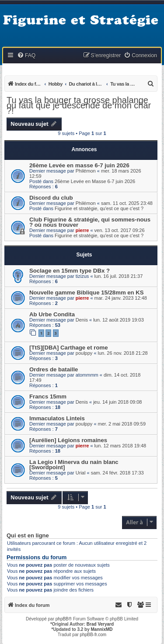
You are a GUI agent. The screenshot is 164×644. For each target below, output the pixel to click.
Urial (81, 473)
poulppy (84, 353)
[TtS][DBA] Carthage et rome (69, 348)
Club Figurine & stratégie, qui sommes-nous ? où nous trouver (90, 222)
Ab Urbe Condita (52, 314)
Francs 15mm (48, 396)
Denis (82, 320)
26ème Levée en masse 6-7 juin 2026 (79, 165)
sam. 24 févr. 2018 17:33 (117, 473)
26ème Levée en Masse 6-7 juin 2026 (95, 181)
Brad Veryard (100, 624)
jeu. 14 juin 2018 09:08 (117, 402)
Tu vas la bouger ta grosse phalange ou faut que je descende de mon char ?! (79, 105)
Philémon (86, 171)
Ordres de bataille (54, 369)
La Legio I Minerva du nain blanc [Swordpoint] (74, 465)
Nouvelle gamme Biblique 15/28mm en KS (87, 293)
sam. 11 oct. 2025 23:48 (127, 203)
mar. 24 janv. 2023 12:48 (121, 298)
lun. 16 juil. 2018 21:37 (119, 276)
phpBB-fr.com (93, 635)
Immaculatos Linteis (57, 418)
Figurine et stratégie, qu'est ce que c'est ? (99, 208)
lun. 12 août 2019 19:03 (119, 320)
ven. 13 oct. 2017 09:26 (120, 230)
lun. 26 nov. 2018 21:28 (123, 353)
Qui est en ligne (28, 536)
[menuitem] (26, 56)
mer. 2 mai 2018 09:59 (122, 424)
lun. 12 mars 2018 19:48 (120, 446)
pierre (82, 230)
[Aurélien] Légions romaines (68, 440)
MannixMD (102, 629)
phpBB (62, 619)
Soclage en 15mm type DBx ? (70, 271)
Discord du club (51, 198)
